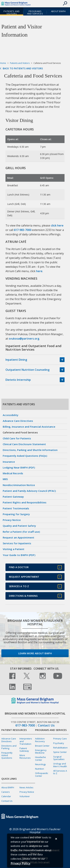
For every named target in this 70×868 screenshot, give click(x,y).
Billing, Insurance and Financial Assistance (29, 427)
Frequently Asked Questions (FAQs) (25, 456)
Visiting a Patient (14, 549)
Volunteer (25, 796)
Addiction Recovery (40, 740)
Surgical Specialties (59, 758)
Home (3, 63)
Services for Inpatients (17, 543)
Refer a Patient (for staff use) (21, 532)
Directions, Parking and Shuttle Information (30, 450)
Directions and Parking (9, 747)
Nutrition (40, 769)
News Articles (26, 787)
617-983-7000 (23, 230)
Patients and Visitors (12, 13)
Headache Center (40, 758)
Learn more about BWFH (35, 653)
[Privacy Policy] (20, 863)
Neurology (40, 764)
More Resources (25, 757)
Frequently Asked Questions (7, 755)
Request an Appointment (18, 537)
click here (57, 225)
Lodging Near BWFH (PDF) (19, 467)
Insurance (9, 462)
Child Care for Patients (17, 438)
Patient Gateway (13, 497)
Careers (6, 792)
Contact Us (46, 725)
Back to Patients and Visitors (23, 68)
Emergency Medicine (41, 751)
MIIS (5, 479)
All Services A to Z (60, 772)
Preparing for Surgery (16, 514)
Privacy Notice (12, 520)
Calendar (6, 796)
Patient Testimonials (16, 508)
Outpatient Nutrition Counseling (27, 370)
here (39, 271)
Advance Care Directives (18, 421)
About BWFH (58, 11)
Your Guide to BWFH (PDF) (19, 555)
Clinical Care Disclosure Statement (24, 444)
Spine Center (60, 752)
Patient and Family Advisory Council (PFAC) (29, 491)
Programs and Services (35, 13)
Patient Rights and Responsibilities (25, 502)
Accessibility (11, 415)
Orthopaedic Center (42, 774)
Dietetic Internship (18, 380)
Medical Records (13, 473)
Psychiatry (59, 743)
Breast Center (42, 746)
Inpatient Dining (16, 360)
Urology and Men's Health (60, 765)
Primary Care (60, 739)
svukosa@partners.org (24, 339)
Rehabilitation (60, 748)
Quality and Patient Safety (19, 526)
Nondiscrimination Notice (19, 485)
